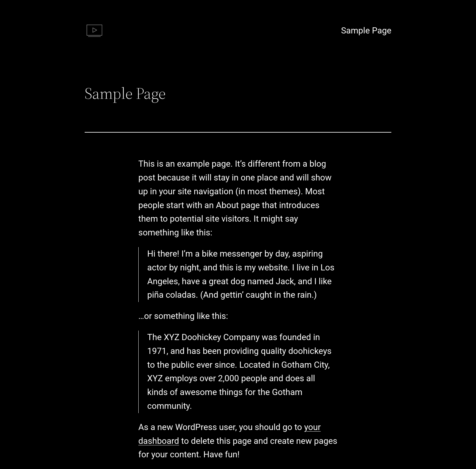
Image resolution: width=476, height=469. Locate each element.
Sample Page (366, 31)
